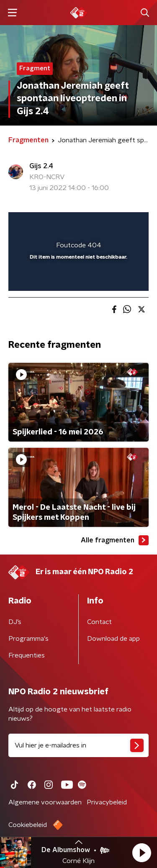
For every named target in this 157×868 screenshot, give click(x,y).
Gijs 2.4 (41, 166)
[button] (142, 853)
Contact (99, 622)
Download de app (113, 639)
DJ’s (15, 622)
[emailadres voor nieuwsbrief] (78, 745)
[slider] (77, 276)
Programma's (28, 639)
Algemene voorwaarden (45, 802)
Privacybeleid (107, 802)
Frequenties (27, 655)
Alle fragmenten (115, 540)
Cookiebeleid (28, 825)
